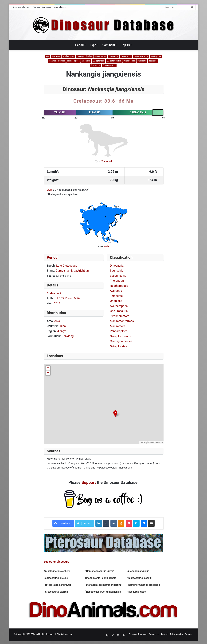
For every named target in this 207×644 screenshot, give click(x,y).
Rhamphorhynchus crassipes (143, 585)
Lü (59, 298)
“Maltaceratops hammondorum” (103, 585)
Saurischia (142, 61)
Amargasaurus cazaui (139, 578)
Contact (189, 634)
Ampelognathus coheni (57, 571)
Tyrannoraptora (109, 65)
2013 (57, 303)
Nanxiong (68, 336)
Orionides (86, 61)
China (62, 326)
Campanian (63, 271)
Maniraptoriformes (57, 61)
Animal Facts (60, 7)
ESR (49, 190)
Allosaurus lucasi (136, 592)
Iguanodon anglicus (138, 571)
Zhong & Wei (73, 298)
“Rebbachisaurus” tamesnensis (103, 592)
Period (80, 45)
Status (51, 293)
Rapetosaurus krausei (56, 578)
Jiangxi (62, 331)
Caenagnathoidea (84, 56)
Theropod (107, 161)
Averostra (56, 56)
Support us (154, 634)
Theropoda (95, 65)
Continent (109, 45)
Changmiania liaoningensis (101, 578)
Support (89, 483)
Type (93, 45)
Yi (63, 298)
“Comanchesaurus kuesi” (99, 571)
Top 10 (126, 45)
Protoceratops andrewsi (58, 585)
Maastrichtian (80, 271)
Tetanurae (153, 61)
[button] (115, 414)
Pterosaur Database (42, 7)
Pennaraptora (129, 61)
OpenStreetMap (156, 442)
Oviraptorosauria (114, 61)
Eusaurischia (126, 56)
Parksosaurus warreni (56, 592)
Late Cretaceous (141, 56)
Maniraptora (156, 56)
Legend (165, 634)
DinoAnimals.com (21, 7)
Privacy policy (177, 634)
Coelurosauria (100, 56)
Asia (47, 56)
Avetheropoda (68, 56)
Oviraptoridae (99, 61)
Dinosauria (113, 56)
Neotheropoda (73, 61)
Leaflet (143, 442)
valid (60, 293)
